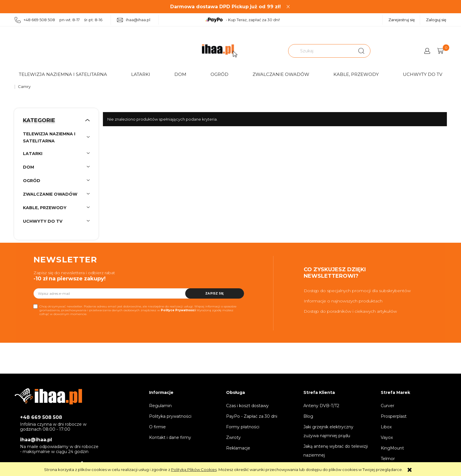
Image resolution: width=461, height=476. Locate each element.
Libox (386, 427)
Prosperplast (394, 416)
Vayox (387, 437)
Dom (180, 74)
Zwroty (233, 437)
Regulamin (160, 406)
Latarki (141, 74)
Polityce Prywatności (178, 310)
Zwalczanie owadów (281, 74)
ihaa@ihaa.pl (134, 20)
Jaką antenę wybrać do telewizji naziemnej (336, 451)
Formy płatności (243, 427)
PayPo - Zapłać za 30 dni (252, 416)
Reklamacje (238, 448)
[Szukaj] (361, 51)
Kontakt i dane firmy (170, 437)
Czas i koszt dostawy (247, 406)
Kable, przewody (356, 74)
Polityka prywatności (170, 416)
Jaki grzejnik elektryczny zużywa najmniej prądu (328, 431)
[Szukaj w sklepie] (321, 51)
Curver (387, 406)
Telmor (388, 459)
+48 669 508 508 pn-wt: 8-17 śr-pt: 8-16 (59, 20)
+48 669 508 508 (41, 417)
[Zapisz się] (215, 293)
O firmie (157, 427)
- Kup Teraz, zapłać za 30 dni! (242, 20)
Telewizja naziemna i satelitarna (63, 74)
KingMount (392, 448)
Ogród (219, 74)
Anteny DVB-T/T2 (321, 406)
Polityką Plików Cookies (194, 470)
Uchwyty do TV (422, 74)
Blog (308, 416)
